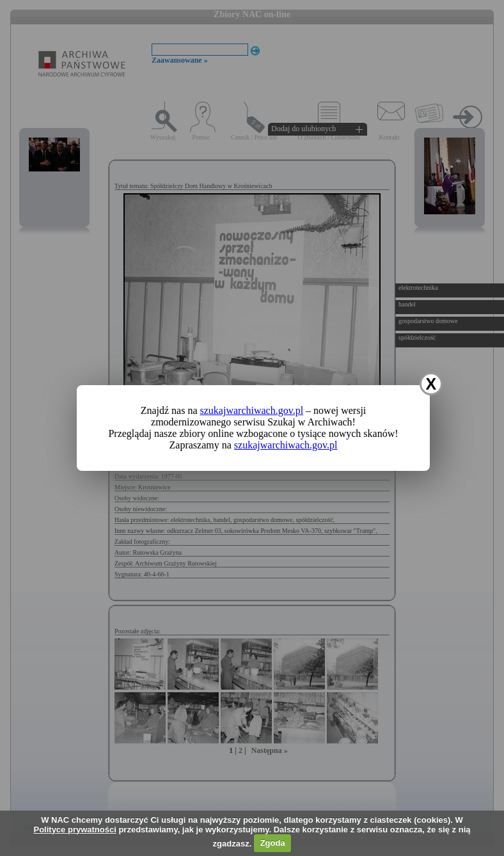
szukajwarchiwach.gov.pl (252, 410)
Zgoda (273, 843)
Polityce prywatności (75, 829)
